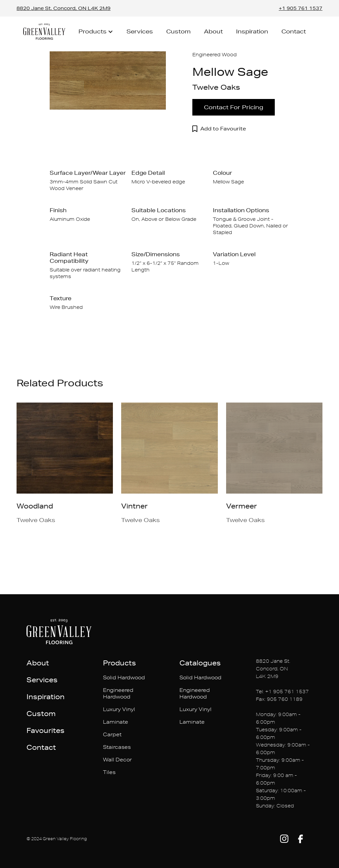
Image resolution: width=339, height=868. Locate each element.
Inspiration (252, 31)
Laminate (116, 722)
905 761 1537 (291, 692)
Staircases (117, 747)
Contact (294, 31)
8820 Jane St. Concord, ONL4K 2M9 (273, 669)
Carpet (112, 734)
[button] (96, 31)
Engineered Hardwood (118, 693)
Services (140, 31)
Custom (178, 31)
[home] (44, 32)
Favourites (46, 730)
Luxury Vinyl (119, 709)
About (213, 31)
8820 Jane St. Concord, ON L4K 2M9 (64, 8)
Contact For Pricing (234, 107)
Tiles (109, 772)
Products (120, 663)
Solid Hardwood (124, 677)
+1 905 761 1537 (301, 8)
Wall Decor (117, 760)
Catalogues (200, 663)
